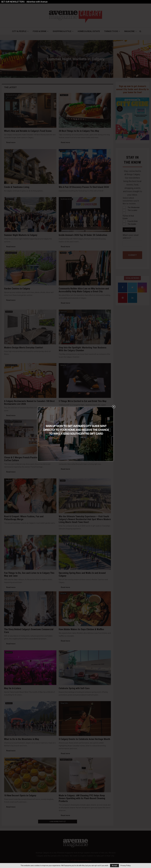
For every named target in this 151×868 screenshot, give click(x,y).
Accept (114, 866)
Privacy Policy (126, 866)
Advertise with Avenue (37, 2)
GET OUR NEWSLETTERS (13, 2)
